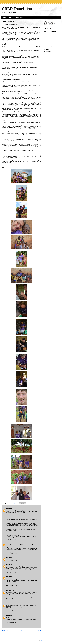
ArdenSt (33, 640)
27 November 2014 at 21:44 (11, 600)
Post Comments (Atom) (12, 633)
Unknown (8, 509)
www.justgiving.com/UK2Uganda (31, 153)
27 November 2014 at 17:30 (11, 514)
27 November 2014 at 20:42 (11, 573)
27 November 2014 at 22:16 (11, 612)
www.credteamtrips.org (48, 46)
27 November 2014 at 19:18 (11, 539)
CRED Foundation (17, 9)
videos (11, 17)
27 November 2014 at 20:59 (11, 587)
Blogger (41, 640)
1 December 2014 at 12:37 (11, 623)
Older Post (38, 630)
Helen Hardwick (9, 591)
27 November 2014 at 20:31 (11, 561)
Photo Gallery (19, 17)
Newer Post (5, 630)
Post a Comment (8, 625)
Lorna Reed (8, 604)
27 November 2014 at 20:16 (11, 554)
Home (4, 17)
